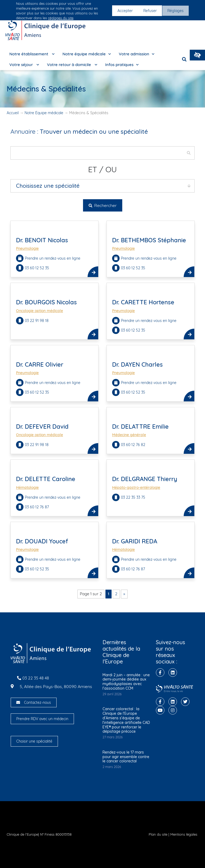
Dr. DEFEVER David (42, 427)
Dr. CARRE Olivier (40, 364)
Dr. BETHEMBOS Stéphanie (149, 240)
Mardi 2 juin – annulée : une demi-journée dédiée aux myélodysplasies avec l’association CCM (126, 682)
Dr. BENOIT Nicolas (42, 240)
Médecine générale (129, 435)
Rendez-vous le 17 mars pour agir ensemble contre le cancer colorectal (126, 757)
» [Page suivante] (124, 594)
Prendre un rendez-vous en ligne (53, 258)
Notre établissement (32, 54)
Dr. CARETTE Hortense (143, 302)
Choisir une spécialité (34, 741)
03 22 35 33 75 (133, 497)
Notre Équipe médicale (44, 113)
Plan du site (158, 834)
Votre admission (137, 54)
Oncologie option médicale (40, 311)
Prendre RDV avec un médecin (42, 719)
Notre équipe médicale (87, 54)
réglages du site (61, 18)
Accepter (125, 11)
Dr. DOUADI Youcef (42, 541)
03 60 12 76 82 (133, 445)
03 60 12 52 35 (37, 268)
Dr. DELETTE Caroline (46, 479)
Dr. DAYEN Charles (137, 364)
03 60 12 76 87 (37, 507)
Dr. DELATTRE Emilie (140, 427)
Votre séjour (24, 65)
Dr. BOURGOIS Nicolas (46, 302)
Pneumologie (27, 248)
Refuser (150, 11)
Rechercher (103, 205)
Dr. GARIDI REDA (135, 541)
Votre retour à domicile (72, 65)
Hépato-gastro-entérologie (136, 487)
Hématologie (27, 487)
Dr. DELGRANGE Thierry (145, 479)
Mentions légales (184, 834)
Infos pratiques (122, 65)
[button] (197, 55)
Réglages (176, 11)
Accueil (13, 113)
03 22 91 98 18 (37, 321)
